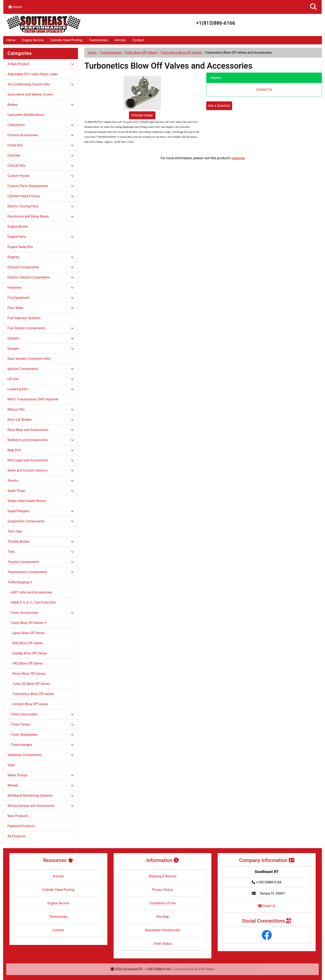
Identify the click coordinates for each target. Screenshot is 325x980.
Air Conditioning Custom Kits (41, 84)
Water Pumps (41, 775)
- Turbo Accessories (41, 613)
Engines (41, 257)
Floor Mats (41, 308)
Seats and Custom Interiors (41, 470)
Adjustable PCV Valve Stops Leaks (33, 74)
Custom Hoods (41, 176)
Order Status (163, 944)
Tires (41, 552)
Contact (138, 40)
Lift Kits (41, 379)
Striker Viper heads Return (27, 501)
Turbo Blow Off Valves (141, 53)
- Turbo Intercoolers (41, 714)
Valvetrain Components (41, 755)
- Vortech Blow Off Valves (28, 704)
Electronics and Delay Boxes (41, 216)
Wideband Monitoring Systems (41, 796)
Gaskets (41, 338)
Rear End (41, 450)
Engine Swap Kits (20, 247)
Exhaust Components (41, 267)
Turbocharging (111, 53)
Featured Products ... (23, 826)
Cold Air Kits (41, 166)
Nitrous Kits (41, 409)
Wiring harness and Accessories (41, 806)
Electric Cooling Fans (41, 206)
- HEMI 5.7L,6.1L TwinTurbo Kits (32, 602)
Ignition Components (41, 369)
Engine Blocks (18, 227)
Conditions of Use (162, 903)
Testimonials (98, 40)
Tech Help (15, 531)
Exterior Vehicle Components (41, 277)
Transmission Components (41, 572)
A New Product (41, 64)
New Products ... (20, 816)
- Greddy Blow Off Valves (27, 653)
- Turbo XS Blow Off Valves (29, 684)
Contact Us (264, 89)
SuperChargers (41, 511)
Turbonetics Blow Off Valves (181, 53)
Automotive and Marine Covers (30, 94)
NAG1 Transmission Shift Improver (33, 399)
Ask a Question (219, 106)
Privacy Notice (162, 890)
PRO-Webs (207, 969)
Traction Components (41, 562)
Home (15, 7)
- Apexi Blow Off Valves (26, 633)
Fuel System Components (41, 328)
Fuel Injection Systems (24, 318)
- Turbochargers (41, 745)
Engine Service (33, 40)
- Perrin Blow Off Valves (26, 674)
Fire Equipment (41, 298)
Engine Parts (41, 237)
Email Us (267, 906)
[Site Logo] (56, 24)
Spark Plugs (41, 491)
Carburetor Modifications (26, 115)
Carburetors (41, 125)
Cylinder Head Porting (66, 40)
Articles (120, 40)
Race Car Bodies (41, 420)
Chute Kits (41, 145)
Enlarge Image (142, 115)
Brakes (41, 105)
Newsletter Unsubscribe (162, 930)
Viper (11, 765)
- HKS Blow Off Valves (25, 663)
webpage (238, 158)
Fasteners (41, 288)
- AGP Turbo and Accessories (30, 592)
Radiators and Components (41, 440)
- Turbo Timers (41, 724)
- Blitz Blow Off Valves (25, 643)
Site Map (163, 917)
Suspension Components (41, 521)
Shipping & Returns (163, 876)
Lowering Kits (41, 389)
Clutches (41, 155)
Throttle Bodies (41, 542)
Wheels (41, 785)
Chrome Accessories (41, 135)
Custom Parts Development (41, 186)
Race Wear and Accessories (41, 430)
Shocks (41, 481)
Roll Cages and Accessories (41, 460)
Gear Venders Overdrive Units (29, 359)
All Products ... (18, 836)
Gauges (41, 348)
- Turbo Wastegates (41, 735)
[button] (313, 7)
